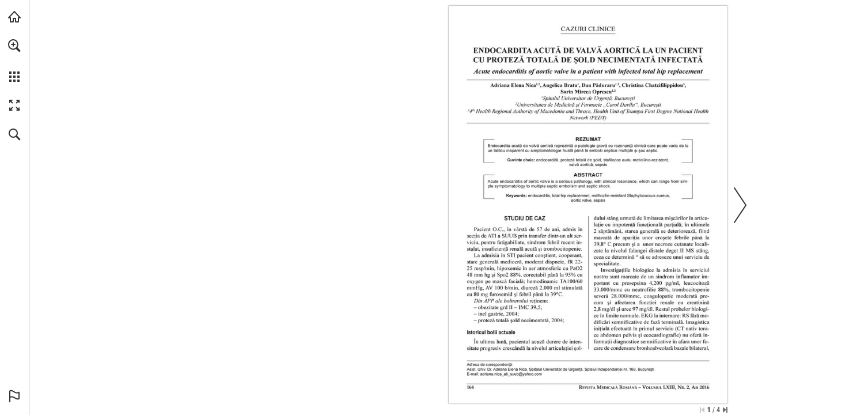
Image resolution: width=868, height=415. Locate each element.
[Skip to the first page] (702, 410)
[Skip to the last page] (725, 410)
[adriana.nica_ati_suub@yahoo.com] (511, 374)
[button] (14, 46)
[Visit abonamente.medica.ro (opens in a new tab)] (14, 17)
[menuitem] (14, 61)
